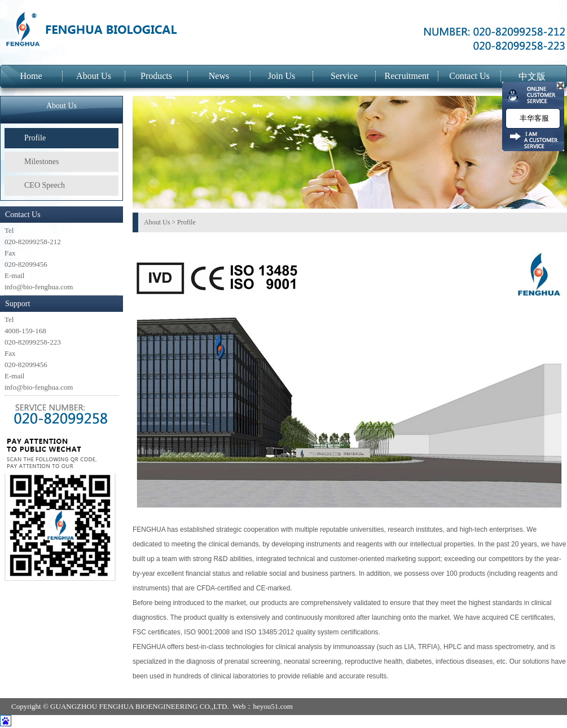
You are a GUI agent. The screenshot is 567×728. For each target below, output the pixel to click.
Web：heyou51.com (263, 706)
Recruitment (406, 76)
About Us (94, 76)
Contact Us (469, 76)
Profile (35, 138)
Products (156, 76)
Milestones (41, 162)
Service (344, 76)
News (219, 76)
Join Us (282, 76)
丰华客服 (533, 118)
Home (31, 76)
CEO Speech (45, 185)
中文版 (532, 76)
